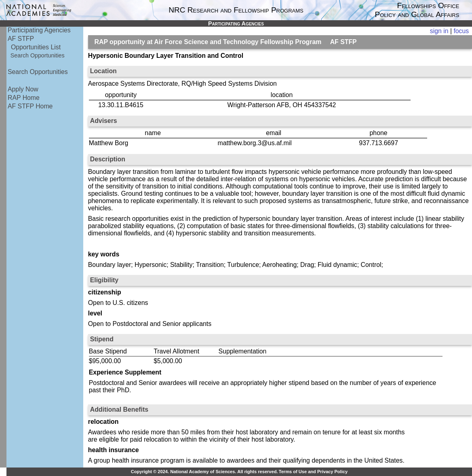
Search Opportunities (38, 55)
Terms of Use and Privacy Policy (313, 472)
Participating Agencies (39, 30)
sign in (439, 31)
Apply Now (23, 89)
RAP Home (24, 98)
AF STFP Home (30, 106)
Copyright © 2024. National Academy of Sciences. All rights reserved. (204, 472)
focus (461, 31)
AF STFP (21, 39)
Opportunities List (36, 47)
